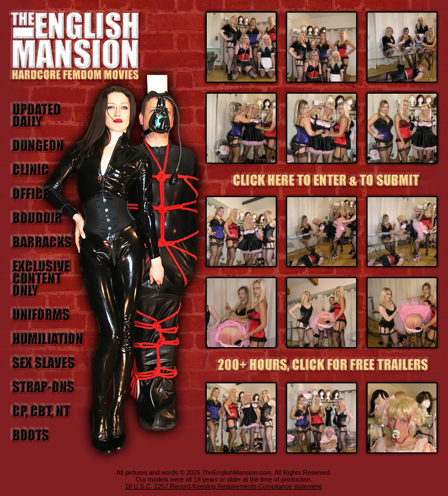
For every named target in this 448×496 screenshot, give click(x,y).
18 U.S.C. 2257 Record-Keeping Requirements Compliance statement (223, 486)
